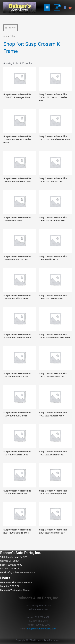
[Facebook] (65, 8)
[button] (11, 28)
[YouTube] (70, 8)
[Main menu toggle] (47, 7)
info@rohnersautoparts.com (22, 572)
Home (6, 36)
